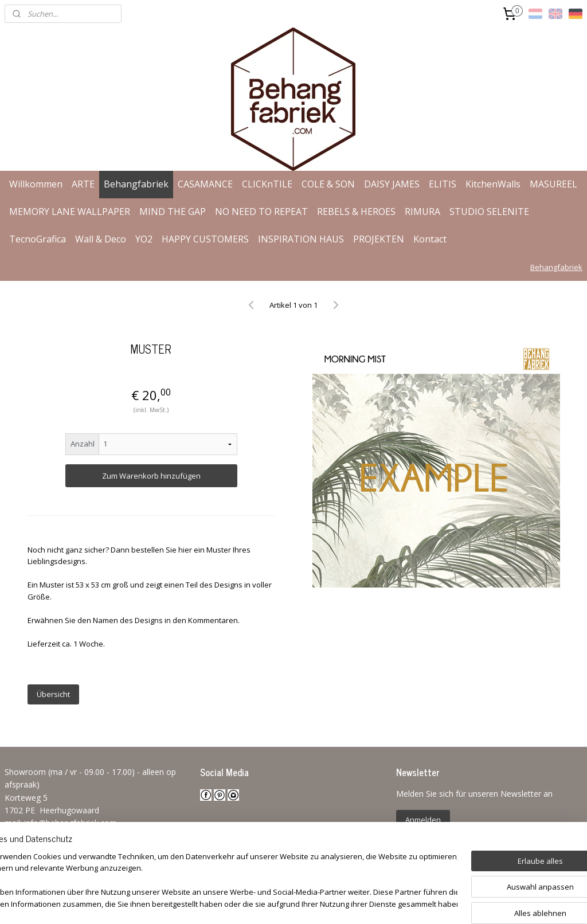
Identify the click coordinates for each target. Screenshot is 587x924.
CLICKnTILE (267, 184)
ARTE (83, 184)
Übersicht (53, 694)
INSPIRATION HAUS (301, 239)
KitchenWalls (493, 184)
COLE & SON (328, 184)
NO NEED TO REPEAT (261, 212)
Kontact (430, 239)
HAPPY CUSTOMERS (205, 239)
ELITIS (443, 184)
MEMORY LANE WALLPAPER (70, 212)
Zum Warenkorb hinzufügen (151, 476)
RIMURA (422, 212)
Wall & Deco (101, 239)
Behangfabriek (136, 184)
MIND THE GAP (173, 212)
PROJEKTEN (379, 239)
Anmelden (423, 820)
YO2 (144, 239)
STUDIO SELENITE (489, 212)
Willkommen (36, 184)
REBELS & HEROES (356, 212)
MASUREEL (553, 184)
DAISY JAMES (392, 184)
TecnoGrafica (38, 239)
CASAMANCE (205, 184)
